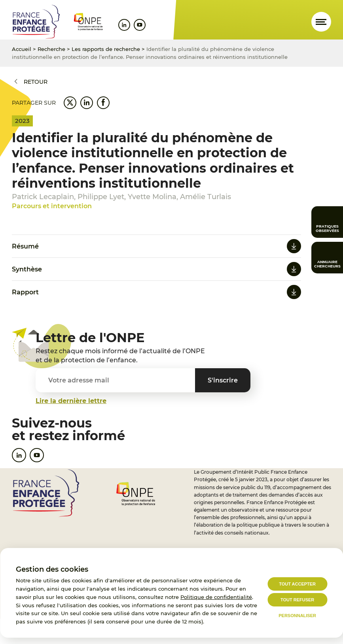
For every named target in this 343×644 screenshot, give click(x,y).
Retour (36, 82)
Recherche (51, 49)
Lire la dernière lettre (71, 401)
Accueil (22, 49)
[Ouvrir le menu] (321, 22)
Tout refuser (297, 600)
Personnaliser (297, 616)
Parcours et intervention (52, 206)
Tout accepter (297, 584)
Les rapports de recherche (106, 49)
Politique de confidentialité (216, 597)
